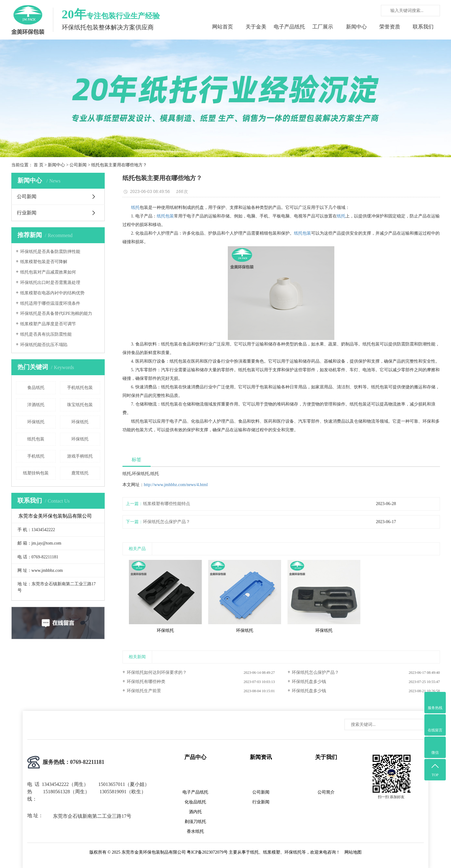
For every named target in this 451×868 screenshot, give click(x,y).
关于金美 (256, 27)
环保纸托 (36, 422)
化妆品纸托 (195, 802)
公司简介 (326, 792)
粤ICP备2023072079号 (207, 852)
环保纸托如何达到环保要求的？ (157, 672)
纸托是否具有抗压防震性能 (46, 334)
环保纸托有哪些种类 (146, 682)
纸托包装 (36, 439)
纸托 (135, 208)
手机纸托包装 (80, 388)
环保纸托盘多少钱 (309, 682)
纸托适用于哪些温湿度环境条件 (50, 303)
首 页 (39, 165)
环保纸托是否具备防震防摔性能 (50, 252)
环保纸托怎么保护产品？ (167, 522)
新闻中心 (356, 27)
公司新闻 (78, 165)
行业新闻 (27, 213)
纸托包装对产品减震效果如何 (48, 272)
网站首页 (223, 27)
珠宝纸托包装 (80, 405)
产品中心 (195, 757)
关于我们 (326, 757)
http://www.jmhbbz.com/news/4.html (176, 485)
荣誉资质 (390, 27)
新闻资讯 (261, 757)
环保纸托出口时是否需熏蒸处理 (50, 283)
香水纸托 (195, 831)
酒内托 (195, 812)
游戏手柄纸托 (80, 456)
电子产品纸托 (289, 27)
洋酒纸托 (36, 405)
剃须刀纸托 (195, 822)
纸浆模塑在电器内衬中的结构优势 (52, 293)
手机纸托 (36, 456)
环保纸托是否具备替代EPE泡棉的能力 (56, 313)
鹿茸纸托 (80, 473)
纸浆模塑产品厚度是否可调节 (48, 324)
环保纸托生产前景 (144, 691)
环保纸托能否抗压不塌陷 (44, 345)
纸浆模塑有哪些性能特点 (167, 504)
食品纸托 (36, 388)
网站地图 (353, 852)
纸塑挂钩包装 (36, 473)
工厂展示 (323, 27)
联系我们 (423, 27)
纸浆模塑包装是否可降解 (44, 262)
